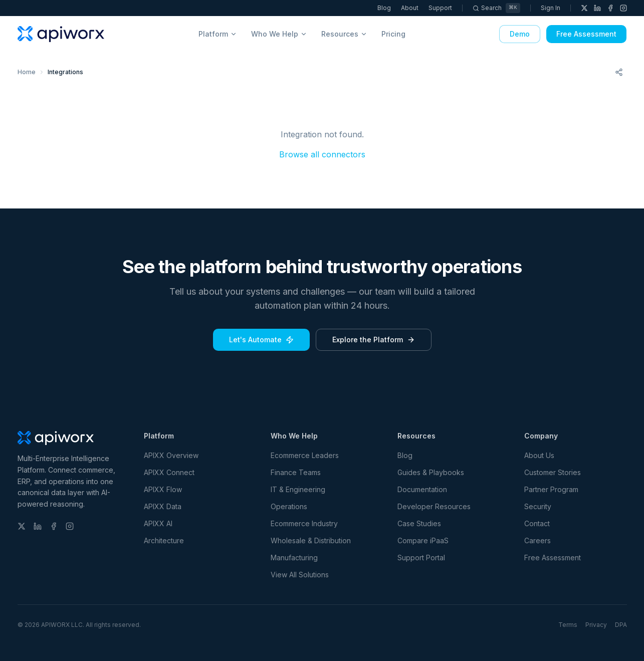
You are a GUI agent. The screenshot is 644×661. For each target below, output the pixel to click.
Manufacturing (294, 558)
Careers (538, 540)
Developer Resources (434, 506)
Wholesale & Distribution (311, 540)
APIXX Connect (169, 472)
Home (27, 72)
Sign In (551, 8)
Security (538, 506)
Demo (520, 34)
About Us (539, 455)
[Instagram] (623, 8)
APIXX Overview (171, 455)
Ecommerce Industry (304, 523)
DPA (621, 625)
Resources (344, 34)
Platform (218, 34)
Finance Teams (296, 472)
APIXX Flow (163, 489)
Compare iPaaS (423, 540)
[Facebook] (610, 8)
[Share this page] (619, 72)
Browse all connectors (322, 154)
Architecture (164, 540)
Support (441, 8)
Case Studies (419, 523)
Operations (289, 506)
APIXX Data (163, 506)
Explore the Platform (374, 340)
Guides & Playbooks (431, 472)
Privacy (596, 625)
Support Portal (421, 558)
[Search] (497, 8)
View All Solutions (300, 575)
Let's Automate (261, 340)
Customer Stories (553, 472)
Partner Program (551, 489)
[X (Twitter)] (584, 8)
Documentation (422, 489)
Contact (537, 523)
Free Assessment (586, 34)
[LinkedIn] (597, 8)
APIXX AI (158, 523)
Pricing (393, 34)
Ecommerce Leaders (305, 455)
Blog (385, 8)
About (410, 8)
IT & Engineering (298, 489)
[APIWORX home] (61, 34)
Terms (568, 625)
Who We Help (279, 34)
